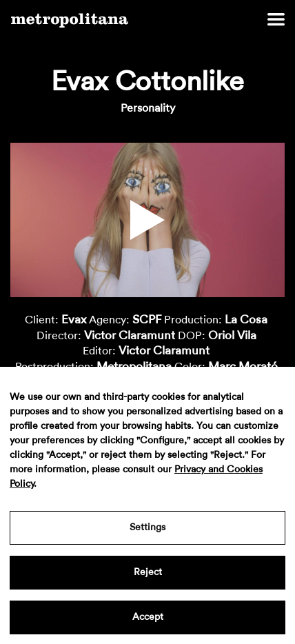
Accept (148, 617)
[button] (147, 220)
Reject (148, 572)
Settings (147, 527)
